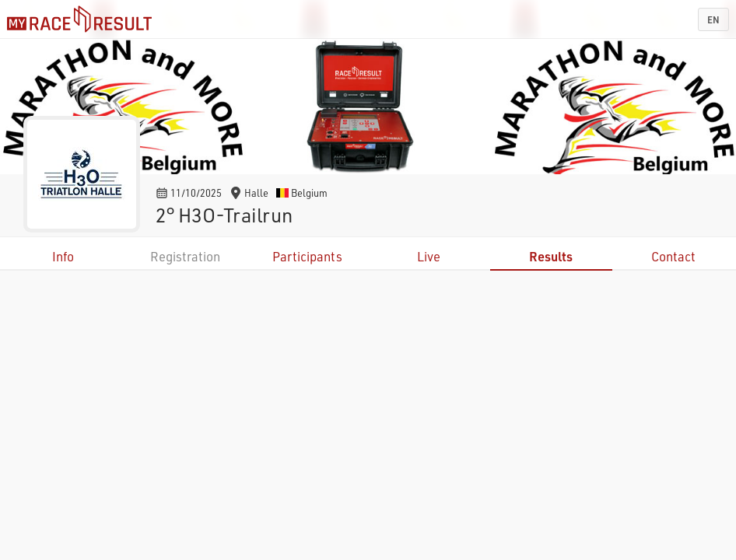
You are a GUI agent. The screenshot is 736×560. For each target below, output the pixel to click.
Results (551, 256)
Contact (673, 256)
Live (429, 256)
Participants (307, 256)
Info (63, 256)
